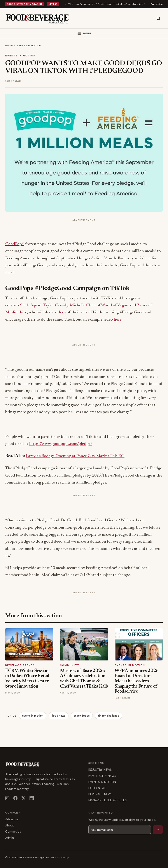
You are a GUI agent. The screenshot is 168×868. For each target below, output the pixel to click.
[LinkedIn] (32, 798)
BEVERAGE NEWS (100, 794)
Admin (10, 838)
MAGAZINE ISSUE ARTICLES (108, 800)
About (10, 825)
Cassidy (62, 305)
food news (59, 716)
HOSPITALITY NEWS (102, 776)
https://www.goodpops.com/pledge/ (60, 444)
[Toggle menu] (84, 33)
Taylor (49, 305)
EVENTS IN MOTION (29, 45)
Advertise (12, 819)
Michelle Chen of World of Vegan (99, 305)
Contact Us (13, 831)
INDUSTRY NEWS (100, 770)
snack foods (82, 716)
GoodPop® (15, 244)
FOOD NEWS (97, 788)
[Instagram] (7, 798)
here (118, 320)
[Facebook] (15, 798)
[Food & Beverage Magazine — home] (38, 18)
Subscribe (157, 4)
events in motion (33, 716)
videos (60, 312)
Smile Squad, (31, 305)
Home (9, 45)
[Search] (158, 18)
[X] (24, 798)
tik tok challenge (108, 716)
